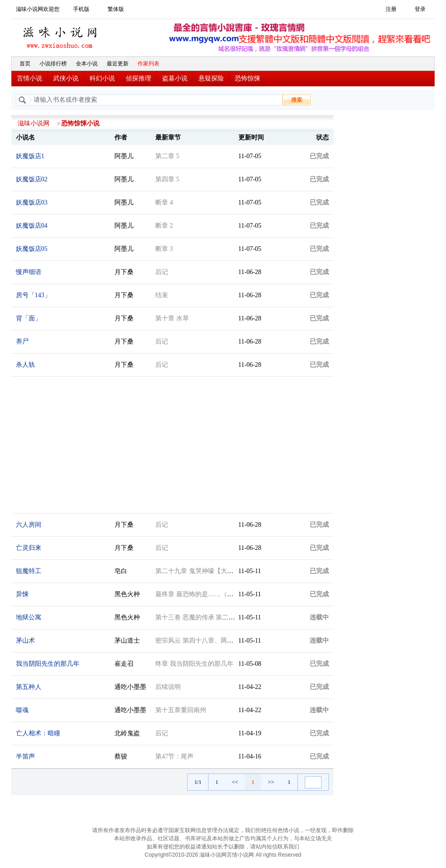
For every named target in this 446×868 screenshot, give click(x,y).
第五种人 (29, 687)
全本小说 (87, 64)
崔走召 (124, 664)
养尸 (22, 342)
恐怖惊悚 (248, 78)
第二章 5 (167, 156)
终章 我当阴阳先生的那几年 (194, 664)
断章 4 (164, 202)
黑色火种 (127, 594)
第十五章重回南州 (181, 710)
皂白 (121, 571)
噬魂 (22, 710)
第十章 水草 (172, 318)
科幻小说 (102, 78)
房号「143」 (33, 295)
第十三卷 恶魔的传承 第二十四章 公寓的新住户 (221, 617)
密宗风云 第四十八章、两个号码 (201, 641)
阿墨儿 (124, 156)
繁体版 (116, 9)
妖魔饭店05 (32, 249)
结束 (162, 295)
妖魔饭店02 (32, 179)
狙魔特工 (29, 571)
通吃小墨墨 (130, 687)
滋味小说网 (61, 35)
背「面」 (29, 318)
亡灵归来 (29, 548)
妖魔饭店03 (32, 202)
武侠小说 (66, 78)
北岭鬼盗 (127, 733)
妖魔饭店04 (32, 226)
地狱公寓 (29, 617)
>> (271, 782)
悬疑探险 (211, 78)
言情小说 (30, 78)
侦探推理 (139, 78)
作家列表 (149, 64)
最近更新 (118, 64)
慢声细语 (29, 272)
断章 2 (164, 226)
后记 (162, 272)
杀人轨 (25, 365)
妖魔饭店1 (30, 156)
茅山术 (25, 641)
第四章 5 (167, 179)
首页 (25, 64)
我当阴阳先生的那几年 (48, 664)
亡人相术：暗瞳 (38, 733)
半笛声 (25, 756)
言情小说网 (240, 855)
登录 (420, 9)
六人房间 (29, 525)
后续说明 (168, 687)
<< (235, 782)
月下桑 (124, 272)
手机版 (81, 9)
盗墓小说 (175, 78)
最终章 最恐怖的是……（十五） (201, 594)
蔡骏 (121, 756)
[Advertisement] (386, 251)
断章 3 (164, 249)
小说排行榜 (53, 64)
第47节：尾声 (174, 756)
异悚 (22, 594)
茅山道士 (127, 641)
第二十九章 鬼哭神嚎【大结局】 (201, 571)
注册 (391, 9)
